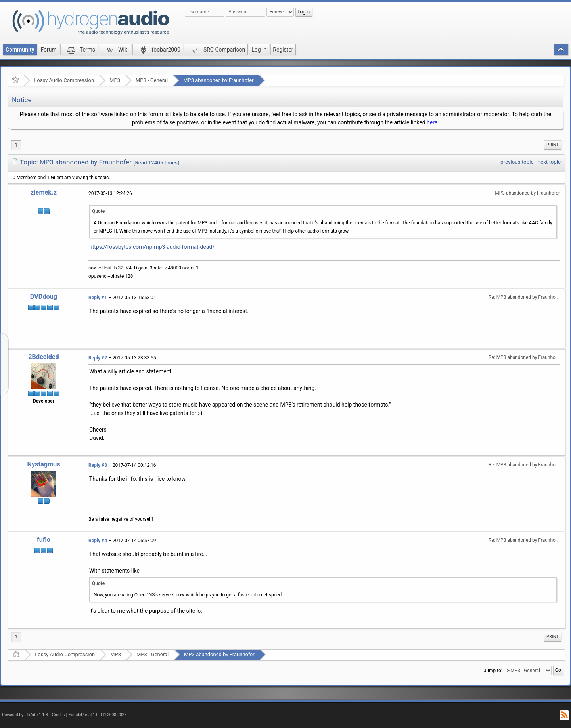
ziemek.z (44, 192)
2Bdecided (44, 357)
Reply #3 (98, 465)
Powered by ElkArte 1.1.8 (25, 715)
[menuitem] (553, 145)
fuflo (44, 540)
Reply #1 (98, 298)
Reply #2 (98, 358)
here (432, 122)
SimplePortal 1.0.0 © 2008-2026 (98, 715)
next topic (549, 162)
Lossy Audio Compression (64, 80)
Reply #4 (98, 541)
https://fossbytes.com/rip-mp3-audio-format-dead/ (152, 247)
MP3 (115, 80)
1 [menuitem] (16, 145)
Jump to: (493, 671)
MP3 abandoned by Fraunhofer (218, 80)
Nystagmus (43, 464)
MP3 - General (152, 80)
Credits (58, 715)
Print (553, 145)
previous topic (517, 162)
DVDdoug (44, 297)
